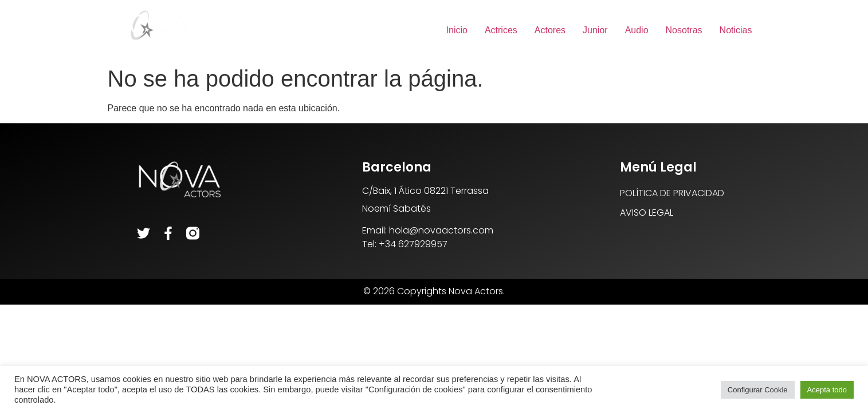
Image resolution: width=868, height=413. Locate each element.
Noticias (736, 30)
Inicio (457, 30)
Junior (595, 30)
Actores (550, 30)
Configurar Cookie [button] (758, 390)
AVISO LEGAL (647, 213)
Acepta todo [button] (827, 390)
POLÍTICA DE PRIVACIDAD (672, 193)
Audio (637, 30)
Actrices (501, 30)
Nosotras (684, 30)
